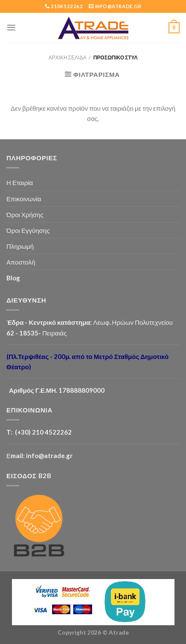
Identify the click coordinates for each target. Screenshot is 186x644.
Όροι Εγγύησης (28, 230)
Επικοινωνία (24, 199)
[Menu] (11, 28)
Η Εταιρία (20, 182)
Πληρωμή (20, 246)
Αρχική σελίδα (68, 57)
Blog (13, 278)
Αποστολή (21, 262)
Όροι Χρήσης (25, 215)
